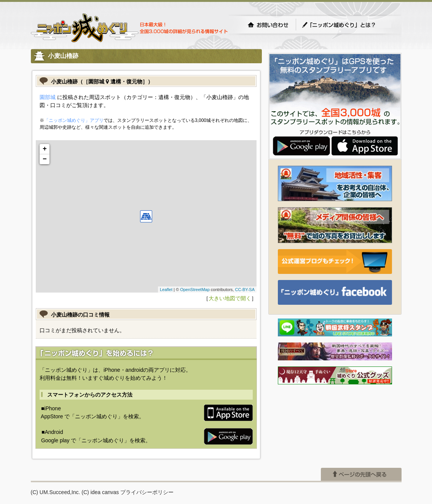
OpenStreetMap (195, 290)
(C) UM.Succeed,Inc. (56, 492)
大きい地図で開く (230, 298)
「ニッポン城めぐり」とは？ (346, 25)
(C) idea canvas (100, 492)
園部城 (48, 97)
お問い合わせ (268, 25)
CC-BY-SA (245, 290)
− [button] (45, 159)
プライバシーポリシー (147, 492)
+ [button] (45, 149)
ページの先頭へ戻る (361, 474)
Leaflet (166, 290)
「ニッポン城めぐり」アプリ (74, 120)
